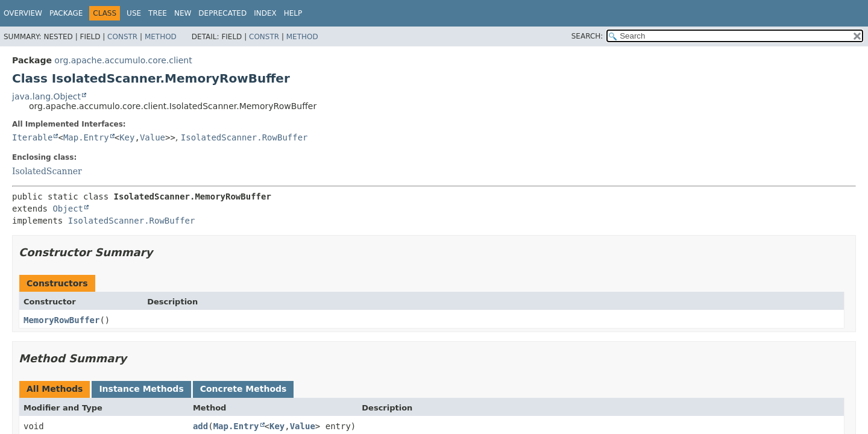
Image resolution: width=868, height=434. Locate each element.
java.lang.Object (46, 96)
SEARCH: (587, 36)
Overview (23, 13)
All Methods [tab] (55, 389)
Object (68, 209)
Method (161, 37)
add (200, 426)
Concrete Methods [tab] (244, 389)
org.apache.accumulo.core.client (123, 60)
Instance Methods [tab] (141, 389)
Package (66, 13)
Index (265, 13)
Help (293, 13)
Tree (158, 13)
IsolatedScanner (47, 171)
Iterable (32, 137)
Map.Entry (86, 137)
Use (134, 13)
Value (153, 137)
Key (127, 137)
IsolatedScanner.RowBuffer (244, 137)
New (183, 13)
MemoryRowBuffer (61, 320)
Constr (122, 37)
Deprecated (222, 13)
